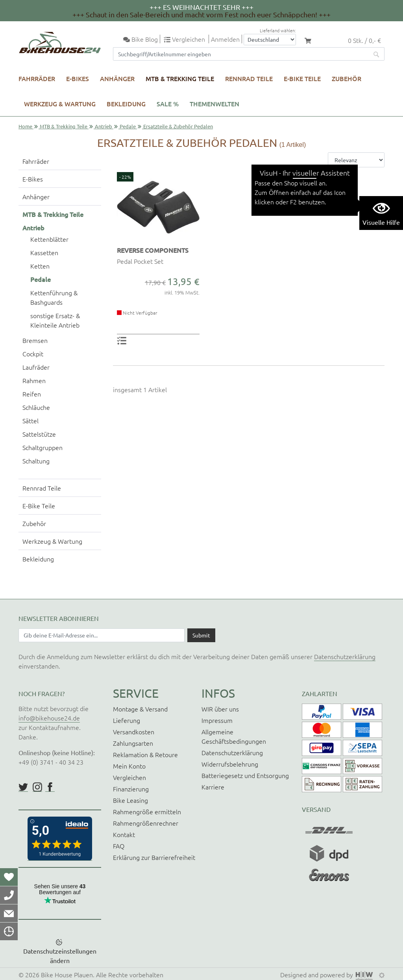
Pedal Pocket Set (140, 261)
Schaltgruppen (43, 447)
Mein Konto (129, 766)
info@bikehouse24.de (49, 718)
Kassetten (44, 252)
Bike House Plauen (67, 974)
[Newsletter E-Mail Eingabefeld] (102, 635)
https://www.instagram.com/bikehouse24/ (37, 787)
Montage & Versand (140, 709)
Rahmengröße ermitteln (147, 811)
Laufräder (36, 367)
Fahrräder (37, 78)
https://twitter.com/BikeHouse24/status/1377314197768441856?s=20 (23, 787)
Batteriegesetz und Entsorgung (245, 775)
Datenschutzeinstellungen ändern (60, 956)
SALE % (168, 104)
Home (25, 126)
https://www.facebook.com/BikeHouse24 (50, 787)
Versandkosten (134, 732)
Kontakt (124, 834)
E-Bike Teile (302, 78)
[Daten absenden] (201, 635)
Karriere (213, 787)
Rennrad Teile (249, 78)
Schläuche (36, 407)
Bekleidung (126, 104)
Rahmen (34, 380)
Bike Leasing (130, 800)
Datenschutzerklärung (345, 656)
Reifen (32, 394)
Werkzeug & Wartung (60, 104)
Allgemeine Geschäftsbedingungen (234, 736)
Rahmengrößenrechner (146, 823)
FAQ (119, 846)
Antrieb (104, 126)
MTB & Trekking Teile (180, 78)
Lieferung (127, 720)
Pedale (128, 126)
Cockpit (33, 354)
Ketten (40, 266)
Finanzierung (131, 789)
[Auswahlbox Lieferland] (270, 40)
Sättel (31, 421)
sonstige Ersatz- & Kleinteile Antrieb (55, 320)
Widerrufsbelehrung (230, 764)
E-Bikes (78, 78)
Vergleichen (129, 777)
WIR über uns (220, 709)
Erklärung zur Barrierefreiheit (154, 857)
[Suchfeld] (241, 54)
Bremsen (35, 340)
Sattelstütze (39, 434)
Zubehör (347, 78)
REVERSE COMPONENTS (153, 250)
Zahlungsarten (133, 743)
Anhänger (117, 78)
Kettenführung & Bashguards (54, 297)
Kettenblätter (49, 239)
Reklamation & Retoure (145, 754)
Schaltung (36, 461)
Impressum (217, 720)
